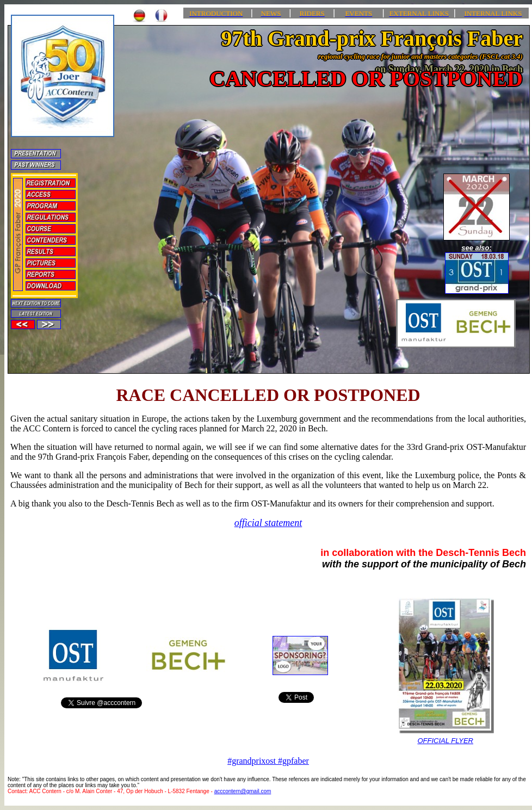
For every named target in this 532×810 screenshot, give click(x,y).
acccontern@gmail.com (243, 791)
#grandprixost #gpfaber (268, 761)
